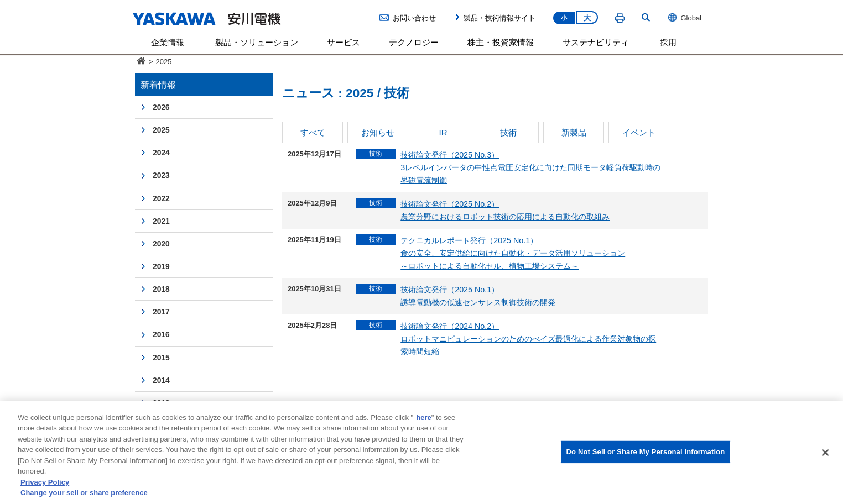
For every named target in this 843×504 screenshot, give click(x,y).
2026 (161, 107)
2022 (161, 198)
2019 (161, 266)
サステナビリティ (596, 42)
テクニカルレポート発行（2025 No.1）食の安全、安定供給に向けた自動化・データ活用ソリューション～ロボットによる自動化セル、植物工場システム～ (513, 253)
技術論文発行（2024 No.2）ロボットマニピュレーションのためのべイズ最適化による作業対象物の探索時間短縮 (528, 339)
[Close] (825, 453)
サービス (344, 42)
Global (685, 18)
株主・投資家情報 (501, 42)
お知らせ (378, 132)
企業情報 (168, 42)
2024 (161, 153)
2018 (161, 289)
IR (443, 132)
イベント (639, 132)
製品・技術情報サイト (499, 18)
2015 (161, 358)
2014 (161, 380)
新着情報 (158, 85)
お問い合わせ (414, 18)
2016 (161, 334)
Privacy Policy (45, 482)
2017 (161, 312)
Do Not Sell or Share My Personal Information (646, 452)
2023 (161, 175)
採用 (668, 42)
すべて (313, 132)
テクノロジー (414, 42)
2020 (161, 244)
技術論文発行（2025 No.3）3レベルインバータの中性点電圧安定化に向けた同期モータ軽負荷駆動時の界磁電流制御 (530, 167)
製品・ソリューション (257, 42)
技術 (508, 132)
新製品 (574, 132)
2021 (161, 221)
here (423, 418)
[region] (421, 453)
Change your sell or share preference (84, 493)
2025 (161, 130)
